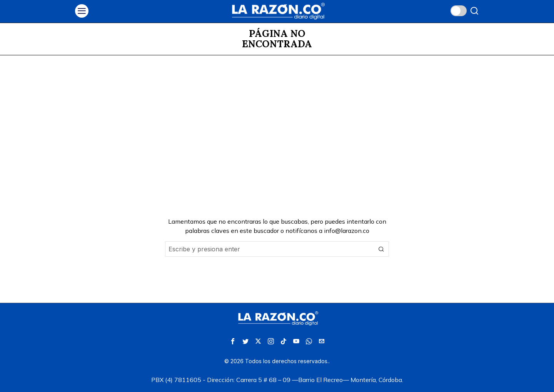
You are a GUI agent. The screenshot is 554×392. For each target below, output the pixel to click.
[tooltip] (233, 341)
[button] (381, 249)
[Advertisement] (277, 113)
